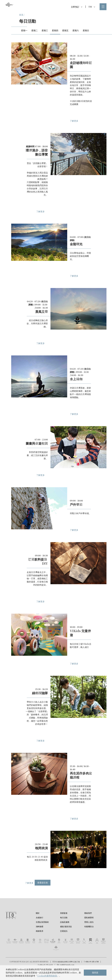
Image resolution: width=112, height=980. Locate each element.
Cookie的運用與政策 (47, 976)
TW (92, 7)
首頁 (21, 15)
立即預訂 (77, 7)
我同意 (95, 973)
